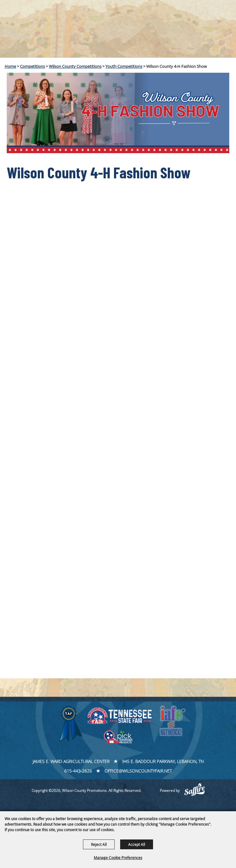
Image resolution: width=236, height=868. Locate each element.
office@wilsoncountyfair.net (138, 771)
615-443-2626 (78, 771)
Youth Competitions (124, 66)
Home (10, 66)
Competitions (32, 66)
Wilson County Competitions (75, 66)
